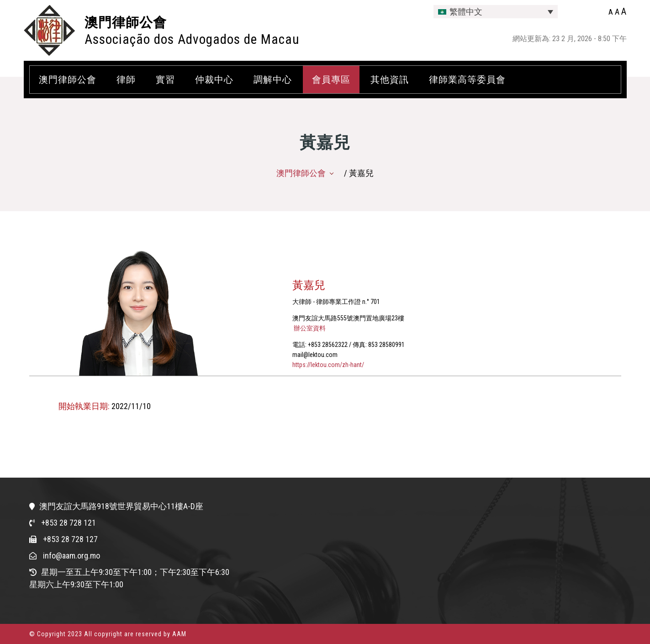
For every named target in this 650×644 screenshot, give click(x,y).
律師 (126, 80)
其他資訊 (390, 80)
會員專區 (331, 80)
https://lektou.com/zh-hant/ (328, 365)
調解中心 (273, 80)
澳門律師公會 (126, 22)
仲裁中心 (214, 80)
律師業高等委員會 (467, 80)
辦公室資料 (309, 328)
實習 (165, 80)
